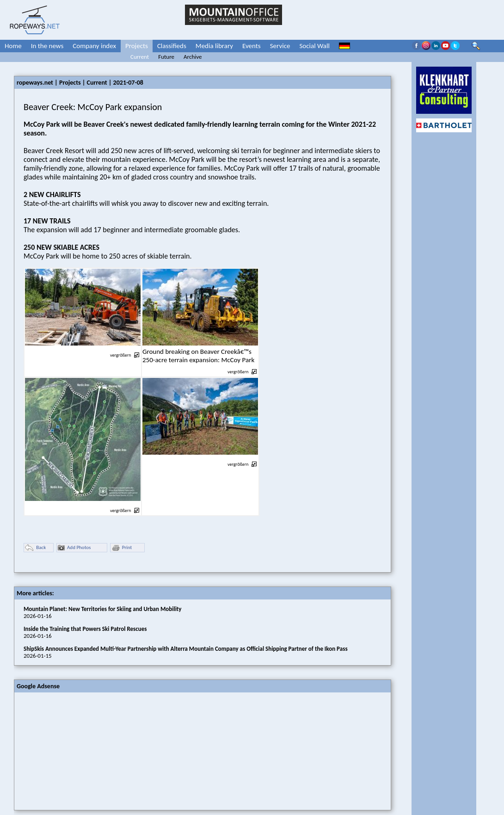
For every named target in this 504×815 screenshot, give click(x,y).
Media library (214, 46)
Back (35, 548)
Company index (94, 46)
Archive (193, 57)
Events (252, 46)
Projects (137, 46)
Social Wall (314, 46)
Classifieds (172, 46)
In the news (47, 46)
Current (140, 57)
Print (122, 548)
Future (166, 57)
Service (280, 46)
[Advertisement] (84, 750)
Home (13, 46)
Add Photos (74, 548)
